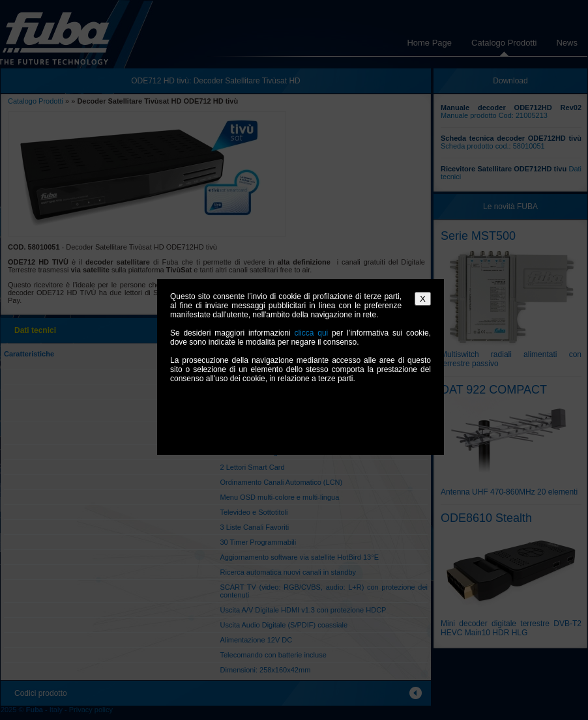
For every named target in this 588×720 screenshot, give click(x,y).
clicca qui (311, 333)
